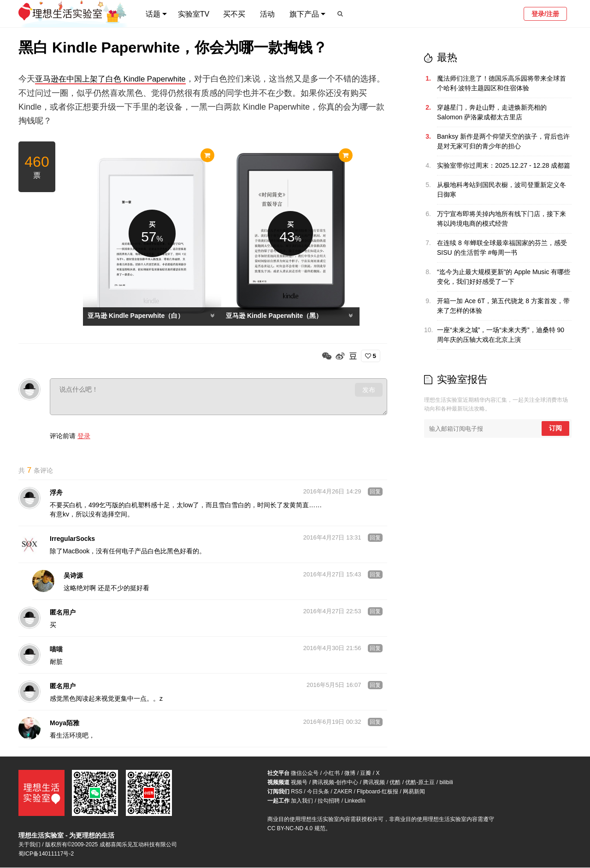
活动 (267, 14)
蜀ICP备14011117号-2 (46, 854)
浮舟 (56, 493)
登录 (84, 435)
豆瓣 (366, 774)
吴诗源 (73, 576)
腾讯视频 (374, 783)
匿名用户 (63, 613)
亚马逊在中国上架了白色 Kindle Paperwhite (115, 79)
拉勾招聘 (329, 801)
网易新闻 (414, 792)
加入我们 (302, 801)
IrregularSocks (72, 539)
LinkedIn (355, 801)
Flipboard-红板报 (378, 792)
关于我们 (29, 845)
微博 (350, 774)
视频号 (299, 783)
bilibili (446, 783)
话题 (153, 14)
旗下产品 (304, 14)
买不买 (234, 14)
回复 (375, 492)
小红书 (331, 774)
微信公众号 (305, 774)
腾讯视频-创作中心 (335, 783)
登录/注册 (545, 14)
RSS (297, 792)
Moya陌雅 (65, 723)
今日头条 (318, 792)
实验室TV (194, 14)
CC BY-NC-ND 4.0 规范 (296, 829)
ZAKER (343, 792)
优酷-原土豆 (420, 783)
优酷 (395, 783)
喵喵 (56, 650)
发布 (369, 389)
